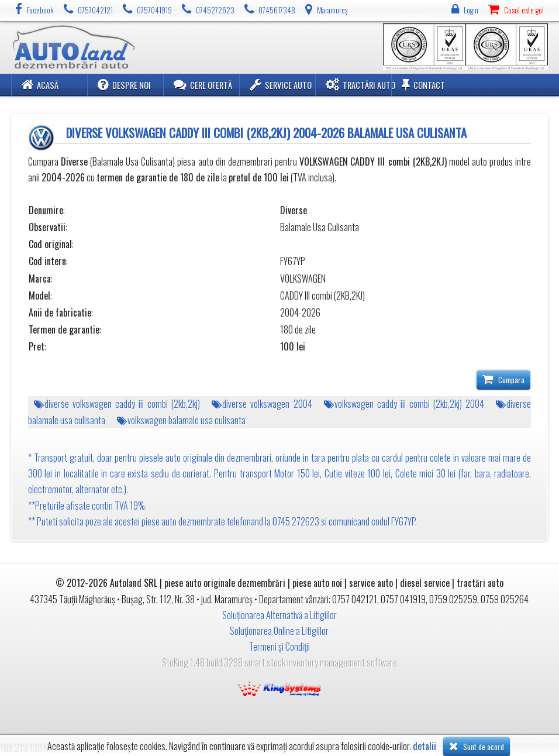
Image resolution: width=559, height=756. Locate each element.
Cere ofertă (203, 85)
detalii (425, 746)
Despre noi (124, 85)
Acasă (40, 85)
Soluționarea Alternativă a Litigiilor (279, 615)
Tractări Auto (360, 85)
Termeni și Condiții (279, 647)
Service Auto (281, 85)
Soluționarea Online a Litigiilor (279, 631)
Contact (423, 85)
